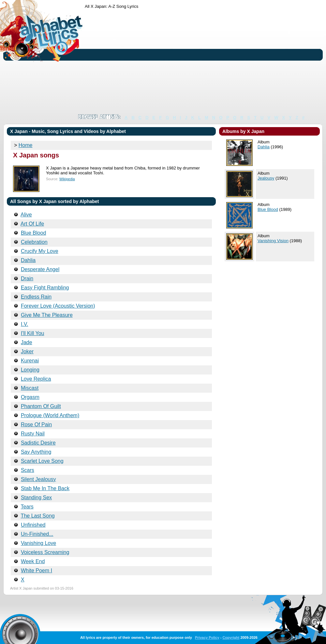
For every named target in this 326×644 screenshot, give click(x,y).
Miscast (30, 388)
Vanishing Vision (273, 241)
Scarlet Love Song (42, 461)
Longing (30, 370)
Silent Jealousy (38, 479)
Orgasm (30, 397)
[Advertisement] (195, 61)
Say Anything (36, 452)
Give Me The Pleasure (47, 315)
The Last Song (38, 516)
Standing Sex (36, 498)
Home (26, 145)
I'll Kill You (33, 333)
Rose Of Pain (36, 424)
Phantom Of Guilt (41, 406)
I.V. (25, 324)
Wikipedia (67, 179)
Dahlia (28, 260)
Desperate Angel (40, 269)
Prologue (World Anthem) (50, 415)
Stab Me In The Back (45, 488)
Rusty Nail (33, 434)
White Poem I (37, 571)
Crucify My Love (40, 251)
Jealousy (266, 178)
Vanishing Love (38, 543)
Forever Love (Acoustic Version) (58, 306)
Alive (26, 215)
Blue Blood (33, 233)
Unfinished (33, 525)
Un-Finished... (37, 534)
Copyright (231, 637)
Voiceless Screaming (45, 552)
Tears (27, 507)
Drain (27, 278)
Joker (27, 351)
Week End (33, 561)
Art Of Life (32, 224)
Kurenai (30, 361)
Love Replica (36, 379)
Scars (28, 470)
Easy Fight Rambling (45, 288)
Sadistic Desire (38, 443)
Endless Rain (36, 297)
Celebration (34, 242)
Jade (27, 342)
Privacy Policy (207, 637)
